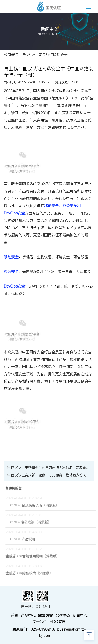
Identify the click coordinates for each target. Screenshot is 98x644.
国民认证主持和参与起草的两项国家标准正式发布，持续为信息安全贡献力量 (51, 467)
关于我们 (40, 622)
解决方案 (45, 616)
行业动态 (28, 55)
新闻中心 (80, 616)
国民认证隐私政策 (53, 55)
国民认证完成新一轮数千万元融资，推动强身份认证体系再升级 (51, 475)
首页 (15, 616)
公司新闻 (11, 55)
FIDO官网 (58, 622)
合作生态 (63, 616)
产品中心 (28, 616)
